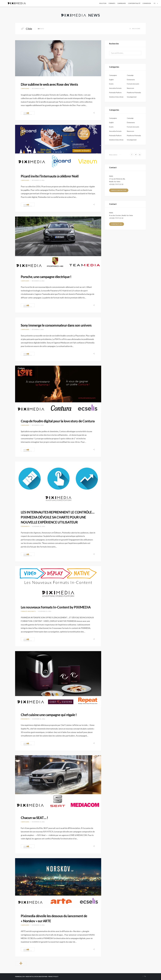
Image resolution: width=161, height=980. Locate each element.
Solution (103, 3)
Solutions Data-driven (116, 97)
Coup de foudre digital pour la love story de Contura (58, 421)
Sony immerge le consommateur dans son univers (56, 325)
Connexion (147, 3)
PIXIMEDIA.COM (20, 976)
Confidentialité (134, 3)
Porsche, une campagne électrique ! (46, 277)
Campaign (130, 75)
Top (144, 976)
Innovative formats (115, 88)
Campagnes (122, 3)
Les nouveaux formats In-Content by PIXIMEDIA (56, 607)
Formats (112, 3)
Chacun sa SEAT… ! (34, 818)
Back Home (135, 29)
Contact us (117, 224)
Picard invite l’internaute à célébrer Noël (50, 176)
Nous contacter (119, 190)
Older (21, 963)
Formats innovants (28, 611)
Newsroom (130, 88)
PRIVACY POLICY (53, 976)
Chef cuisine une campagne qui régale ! (49, 715)
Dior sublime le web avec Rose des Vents (49, 84)
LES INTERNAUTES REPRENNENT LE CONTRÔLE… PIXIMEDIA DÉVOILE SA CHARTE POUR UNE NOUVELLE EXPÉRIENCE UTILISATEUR (58, 517)
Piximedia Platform (115, 93)
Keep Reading (28, 113)
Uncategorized (132, 97)
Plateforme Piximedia (134, 93)
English (111, 80)
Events (111, 84)
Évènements (25, 526)
